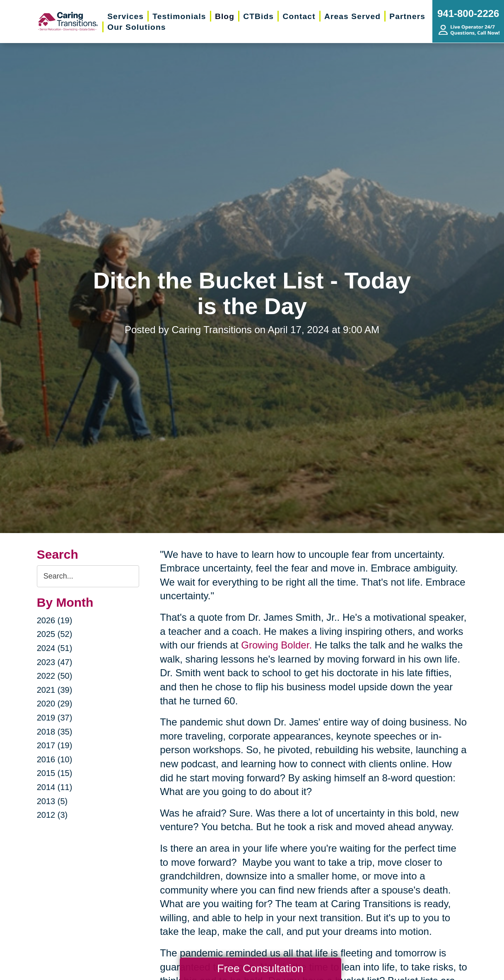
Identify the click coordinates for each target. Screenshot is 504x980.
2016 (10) (55, 759)
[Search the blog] (88, 576)
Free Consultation (260, 968)
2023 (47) (55, 662)
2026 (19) (55, 620)
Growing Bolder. (276, 645)
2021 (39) (55, 690)
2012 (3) (52, 815)
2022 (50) (55, 676)
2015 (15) (55, 773)
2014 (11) (55, 787)
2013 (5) (52, 801)
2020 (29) (55, 704)
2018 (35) (55, 732)
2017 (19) (55, 745)
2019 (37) (55, 718)
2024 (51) (55, 648)
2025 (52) (55, 634)
